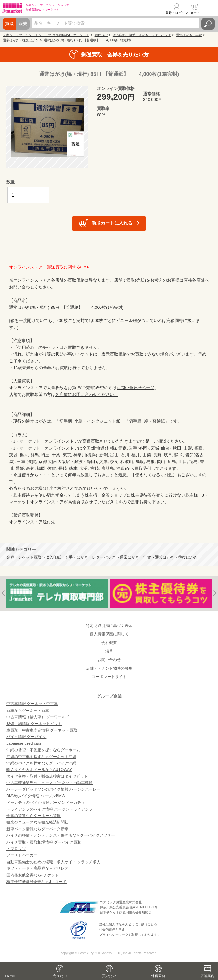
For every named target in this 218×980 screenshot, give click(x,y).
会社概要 (109, 643)
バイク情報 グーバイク (26, 737)
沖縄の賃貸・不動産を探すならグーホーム (43, 750)
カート (195, 13)
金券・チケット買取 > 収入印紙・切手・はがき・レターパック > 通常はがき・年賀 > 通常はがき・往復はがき (102, 557)
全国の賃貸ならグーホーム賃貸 (34, 816)
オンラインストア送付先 (32, 522)
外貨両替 (158, 976)
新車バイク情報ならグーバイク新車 (37, 829)
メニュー (209, 9)
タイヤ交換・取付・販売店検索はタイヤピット (47, 776)
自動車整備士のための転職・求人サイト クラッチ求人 (53, 862)
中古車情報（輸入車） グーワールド (38, 717)
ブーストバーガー (22, 855)
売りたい (60, 976)
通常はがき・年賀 (189, 35)
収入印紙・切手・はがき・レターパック (142, 35)
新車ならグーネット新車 (28, 711)
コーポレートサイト (109, 677)
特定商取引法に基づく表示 (109, 626)
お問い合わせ (109, 660)
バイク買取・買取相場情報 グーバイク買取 (44, 842)
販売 (23, 24)
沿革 (109, 651)
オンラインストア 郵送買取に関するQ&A (49, 267)
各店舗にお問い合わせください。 (87, 394)
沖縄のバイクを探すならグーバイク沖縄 (41, 763)
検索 (208, 24)
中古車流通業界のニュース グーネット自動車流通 (50, 783)
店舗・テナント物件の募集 (109, 668)
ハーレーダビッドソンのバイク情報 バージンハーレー (53, 789)
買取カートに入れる (112, 223)
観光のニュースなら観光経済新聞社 (37, 822)
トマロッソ (16, 849)
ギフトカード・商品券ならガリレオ (37, 868)
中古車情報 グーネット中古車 (32, 704)
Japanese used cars (24, 743)
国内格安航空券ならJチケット (33, 875)
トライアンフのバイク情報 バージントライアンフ (50, 809)
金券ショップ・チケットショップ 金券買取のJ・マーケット (46, 35)
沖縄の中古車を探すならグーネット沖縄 (41, 757)
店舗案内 (207, 976)
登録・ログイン (177, 13)
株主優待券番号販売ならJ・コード (36, 882)
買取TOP (101, 35)
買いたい (109, 976)
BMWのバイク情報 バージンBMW (36, 796)
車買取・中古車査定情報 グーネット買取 (42, 730)
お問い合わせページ (135, 388)
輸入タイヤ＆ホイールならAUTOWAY (39, 770)
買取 (9, 24)
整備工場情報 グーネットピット (34, 724)
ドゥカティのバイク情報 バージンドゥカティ (46, 803)
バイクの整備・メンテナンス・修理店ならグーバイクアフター (61, 835)
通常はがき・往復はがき (21, 40)
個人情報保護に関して (109, 634)
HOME (11, 976)
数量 (11, 182)
